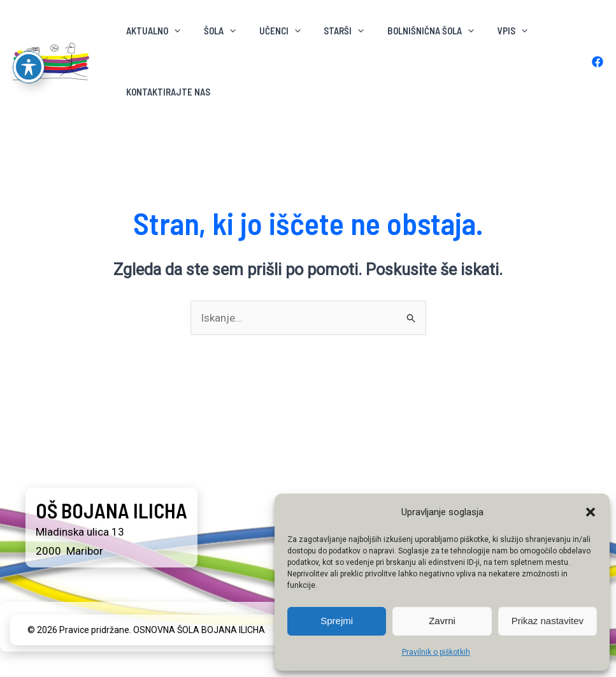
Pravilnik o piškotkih (436, 652)
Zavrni (442, 621)
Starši (329, 31)
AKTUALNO (151, 31)
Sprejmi (337, 621)
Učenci (269, 31)
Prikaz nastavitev (548, 621)
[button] (591, 512)
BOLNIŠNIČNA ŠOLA (412, 31)
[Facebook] (598, 62)
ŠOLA (213, 31)
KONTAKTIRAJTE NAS (166, 92)
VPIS (489, 31)
